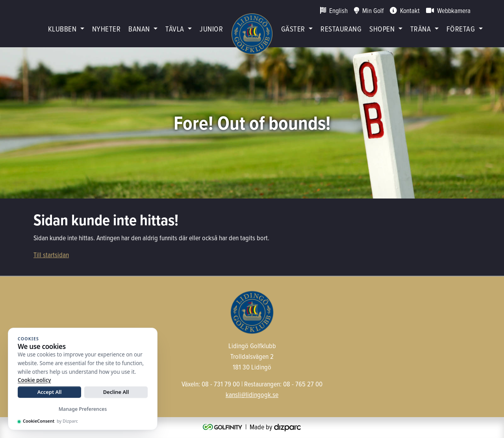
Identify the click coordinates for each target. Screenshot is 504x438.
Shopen (382, 29)
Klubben (62, 29)
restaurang (341, 29)
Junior (211, 29)
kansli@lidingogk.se (252, 394)
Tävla (175, 29)
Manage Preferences (83, 409)
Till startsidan (51, 255)
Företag (461, 29)
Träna (421, 29)
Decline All (116, 392)
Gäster (293, 29)
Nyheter (106, 29)
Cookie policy (34, 380)
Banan (139, 29)
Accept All (50, 392)
